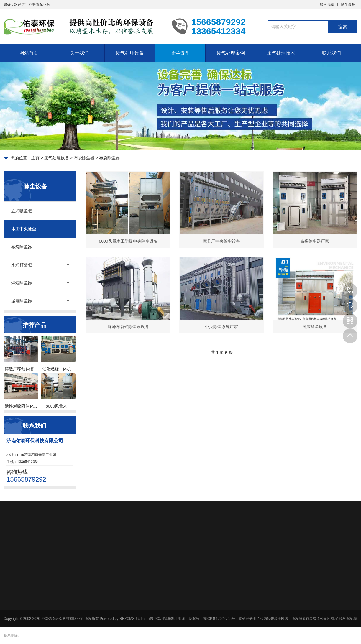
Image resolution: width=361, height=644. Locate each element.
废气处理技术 (281, 53)
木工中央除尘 (24, 229)
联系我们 (332, 53)
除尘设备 (348, 4)
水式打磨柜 (22, 265)
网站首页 (29, 53)
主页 (35, 158)
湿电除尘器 (22, 301)
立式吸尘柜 (22, 211)
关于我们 (79, 53)
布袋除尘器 (84, 158)
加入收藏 (327, 4)
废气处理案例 (231, 53)
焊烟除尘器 (22, 283)
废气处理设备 (130, 53)
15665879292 (350, 291)
